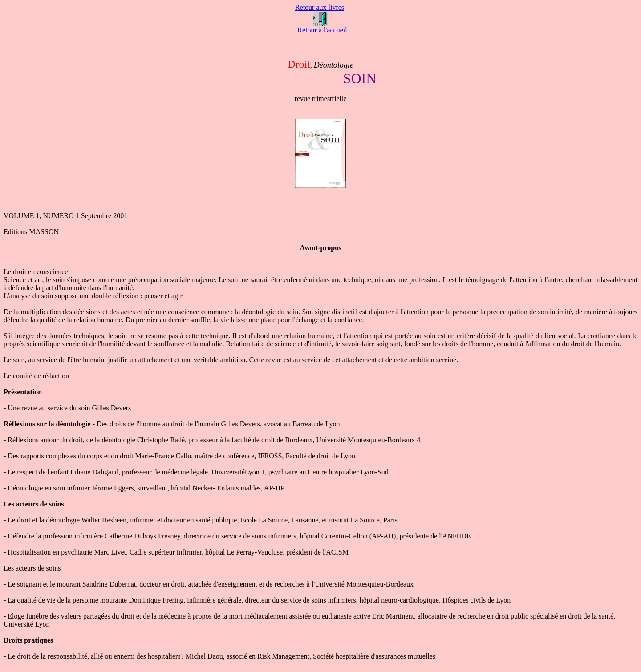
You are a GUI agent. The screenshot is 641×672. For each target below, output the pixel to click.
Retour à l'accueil (321, 30)
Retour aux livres (320, 7)
